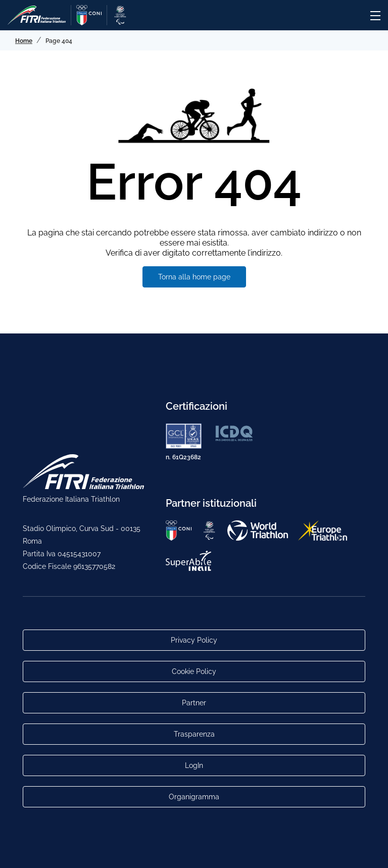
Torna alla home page (194, 277)
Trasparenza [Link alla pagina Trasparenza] (194, 734)
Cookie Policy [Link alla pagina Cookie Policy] (194, 671)
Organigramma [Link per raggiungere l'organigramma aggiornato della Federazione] (194, 797)
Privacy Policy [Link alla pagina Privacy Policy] (194, 640)
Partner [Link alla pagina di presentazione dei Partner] (194, 703)
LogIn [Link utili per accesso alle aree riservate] (194, 765)
